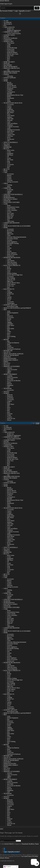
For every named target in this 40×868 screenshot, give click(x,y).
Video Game (11, 221)
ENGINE (6, 37)
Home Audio (11, 111)
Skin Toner (10, 160)
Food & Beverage (12, 48)
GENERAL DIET (9, 41)
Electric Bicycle (12, 86)
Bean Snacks (11, 43)
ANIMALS (7, 146)
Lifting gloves (11, 92)
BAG (5, 26)
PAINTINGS (7, 357)
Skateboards (10, 98)
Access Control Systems (14, 34)
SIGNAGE (7, 365)
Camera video (11, 134)
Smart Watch (11, 116)
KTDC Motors (11, 284)
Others (9, 373)
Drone (9, 138)
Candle (9, 259)
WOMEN (6, 393)
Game (9, 122)
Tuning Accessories (13, 182)
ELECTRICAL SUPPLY (11, 199)
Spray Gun (10, 217)
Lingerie (9, 401)
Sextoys (9, 299)
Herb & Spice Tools (13, 54)
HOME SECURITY (9, 62)
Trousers (9, 417)
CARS (5, 172)
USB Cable (10, 119)
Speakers (10, 117)
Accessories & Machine (14, 381)
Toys (8, 220)
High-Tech (10, 281)
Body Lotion (11, 150)
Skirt (8, 411)
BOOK (5, 171)
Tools (9, 163)
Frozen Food (11, 49)
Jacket (9, 321)
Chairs (9, 235)
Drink (9, 46)
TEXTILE (6, 392)
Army (9, 291)
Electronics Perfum (12, 239)
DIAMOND (7, 196)
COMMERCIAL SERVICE (11, 32)
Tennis (9, 101)
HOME (6, 228)
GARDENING (8, 40)
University (10, 76)
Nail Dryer (10, 155)
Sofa (8, 246)
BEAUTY (6, 149)
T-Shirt (9, 332)
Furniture (10, 240)
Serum (9, 158)
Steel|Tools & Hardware (14, 349)
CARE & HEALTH (9, 27)
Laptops (9, 191)
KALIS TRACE (5, 1)
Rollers (9, 97)
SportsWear (10, 398)
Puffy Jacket (11, 329)
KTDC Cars (10, 286)
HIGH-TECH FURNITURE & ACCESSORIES (17, 226)
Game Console (11, 209)
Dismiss (7, 858)
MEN (5, 310)
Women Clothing (12, 273)
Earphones (10, 109)
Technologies (11, 303)
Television (10, 133)
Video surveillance (12, 123)
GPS (8, 141)
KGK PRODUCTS (9, 289)
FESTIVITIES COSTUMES (12, 202)
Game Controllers (12, 210)
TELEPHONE (8, 388)
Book (9, 267)
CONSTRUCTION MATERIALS (13, 194)
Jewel (9, 166)
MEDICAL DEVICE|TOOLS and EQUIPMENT (17, 308)
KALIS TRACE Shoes (13, 283)
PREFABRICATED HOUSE (12, 71)
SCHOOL (6, 75)
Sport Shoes (10, 215)
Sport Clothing (11, 336)
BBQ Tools (10, 234)
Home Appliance (12, 253)
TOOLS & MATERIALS (11, 142)
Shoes (9, 187)
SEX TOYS (7, 363)
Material (9, 384)
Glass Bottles (11, 51)
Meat (8, 59)
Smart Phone (11, 131)
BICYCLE (7, 169)
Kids (8, 288)
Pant (8, 314)
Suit (8, 338)
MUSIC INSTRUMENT (10, 67)
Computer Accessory (13, 127)
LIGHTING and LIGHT (10, 305)
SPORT (6, 81)
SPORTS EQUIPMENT (10, 374)
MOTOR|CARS (8, 351)
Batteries (10, 232)
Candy (9, 45)
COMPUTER (7, 188)
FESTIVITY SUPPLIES (10, 38)
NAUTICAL (7, 352)
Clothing (9, 185)
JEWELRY (7, 63)
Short (9, 335)
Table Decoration (12, 262)
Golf (8, 387)
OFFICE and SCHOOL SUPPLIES (13, 354)
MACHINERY (8, 65)
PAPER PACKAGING (10, 358)
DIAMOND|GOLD (9, 198)
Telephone (10, 125)
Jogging (9, 322)
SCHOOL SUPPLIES (10, 78)
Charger (9, 108)
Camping (10, 376)
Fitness (9, 382)
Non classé (7, 144)
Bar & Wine (10, 231)
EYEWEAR (7, 201)
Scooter (6, 79)
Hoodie (9, 319)
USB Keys (10, 136)
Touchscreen (11, 139)
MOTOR (6, 340)
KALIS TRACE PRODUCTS (12, 265)
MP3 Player (10, 112)
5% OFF (6, 21)
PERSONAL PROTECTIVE (12, 68)
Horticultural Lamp (12, 306)
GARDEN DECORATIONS (12, 223)
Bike (8, 341)
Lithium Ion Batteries (13, 343)
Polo (8, 327)
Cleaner (9, 177)
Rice (8, 60)
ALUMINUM (7, 22)
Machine (9, 93)
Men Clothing (11, 278)
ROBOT (6, 362)
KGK (9, 57)
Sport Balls (10, 379)
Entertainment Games (13, 207)
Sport (9, 412)
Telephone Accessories (13, 130)
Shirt (8, 330)
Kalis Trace (10, 56)
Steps (9, 100)
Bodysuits (10, 395)
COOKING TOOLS (9, 35)
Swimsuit (10, 414)
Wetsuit (9, 420)
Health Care (10, 29)
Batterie (9, 176)
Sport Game (10, 213)
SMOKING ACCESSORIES (12, 366)
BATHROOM (7, 147)
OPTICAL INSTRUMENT (11, 355)
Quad (9, 344)
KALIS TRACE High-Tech (15, 275)
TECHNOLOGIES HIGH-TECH (13, 103)
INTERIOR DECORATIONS (12, 258)
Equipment (10, 89)
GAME (6, 204)
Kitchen (9, 251)
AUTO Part (10, 347)
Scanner (9, 179)
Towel (9, 270)
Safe (8, 70)
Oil (8, 157)
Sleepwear (10, 316)
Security (9, 245)
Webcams (10, 120)
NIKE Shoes (11, 325)
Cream (9, 152)
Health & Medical (12, 52)
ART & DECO (8, 24)
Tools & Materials (12, 264)
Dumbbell (10, 84)
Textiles (9, 248)
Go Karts (10, 90)
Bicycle (9, 82)
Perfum (9, 269)
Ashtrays (10, 368)
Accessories (10, 105)
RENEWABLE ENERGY (11, 360)
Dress (9, 403)
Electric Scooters (12, 87)
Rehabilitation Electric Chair (15, 95)
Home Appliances (12, 242)
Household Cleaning (13, 243)
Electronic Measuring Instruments (17, 237)
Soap (8, 161)
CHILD (6, 183)
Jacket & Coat (11, 280)
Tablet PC (10, 218)
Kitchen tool (11, 256)
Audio (9, 128)
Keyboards (10, 190)
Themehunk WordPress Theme (30, 844)
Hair (8, 168)
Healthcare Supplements (14, 30)
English (7, 867)
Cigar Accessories (12, 370)
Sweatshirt (10, 324)
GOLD (5, 224)
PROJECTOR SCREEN (10, 73)
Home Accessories (12, 254)
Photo (9, 114)
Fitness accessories (12, 377)
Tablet (9, 193)
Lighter (9, 371)
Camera (9, 106)
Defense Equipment (13, 313)
